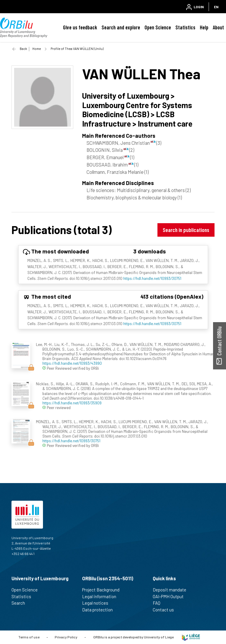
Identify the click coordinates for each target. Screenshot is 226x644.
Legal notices (98, 603)
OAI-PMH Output (171, 596)
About (218, 27)
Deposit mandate (172, 590)
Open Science (158, 27)
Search (21, 603)
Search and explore (121, 27)
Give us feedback (80, 27)
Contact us (166, 610)
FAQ (159, 603)
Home (37, 49)
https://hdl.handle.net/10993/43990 (72, 363)
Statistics (185, 27)
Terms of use (29, 637)
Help (204, 27)
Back (23, 49)
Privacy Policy (66, 637)
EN (216, 7)
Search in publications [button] (186, 230)
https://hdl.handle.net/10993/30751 (152, 278)
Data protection (100, 610)
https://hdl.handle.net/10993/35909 (72, 403)
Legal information (102, 596)
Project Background (103, 590)
